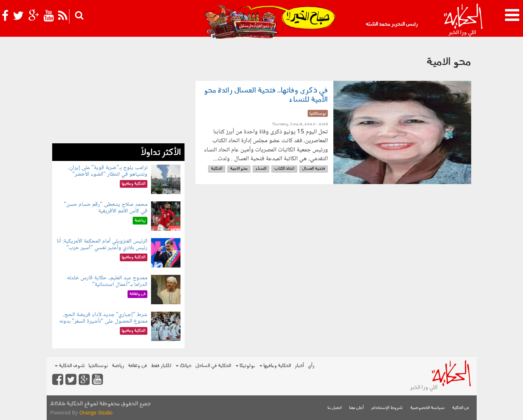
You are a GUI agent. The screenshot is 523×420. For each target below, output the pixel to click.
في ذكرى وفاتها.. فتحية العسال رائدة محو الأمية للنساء (266, 95)
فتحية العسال (314, 169)
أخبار (299, 366)
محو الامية (239, 169)
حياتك (184, 366)
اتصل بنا (335, 408)
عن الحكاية (461, 408)
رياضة (118, 366)
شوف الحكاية (70, 366)
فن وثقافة (137, 366)
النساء (261, 169)
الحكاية (217, 169)
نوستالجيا (98, 366)
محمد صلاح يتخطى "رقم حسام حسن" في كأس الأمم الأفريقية (106, 208)
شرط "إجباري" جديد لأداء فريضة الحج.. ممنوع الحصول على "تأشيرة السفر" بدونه (103, 318)
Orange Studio (96, 413)
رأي (311, 366)
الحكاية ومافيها (275, 366)
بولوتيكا (245, 366)
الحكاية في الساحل (213, 366)
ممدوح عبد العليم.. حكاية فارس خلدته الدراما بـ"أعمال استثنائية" (107, 281)
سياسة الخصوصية (427, 408)
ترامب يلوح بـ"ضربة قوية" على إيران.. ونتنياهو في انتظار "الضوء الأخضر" (107, 171)
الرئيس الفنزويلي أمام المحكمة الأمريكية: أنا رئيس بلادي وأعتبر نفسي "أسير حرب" (102, 245)
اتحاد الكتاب (284, 169)
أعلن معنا (357, 408)
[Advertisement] (118, 92)
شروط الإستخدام (387, 408)
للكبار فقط (161, 366)
